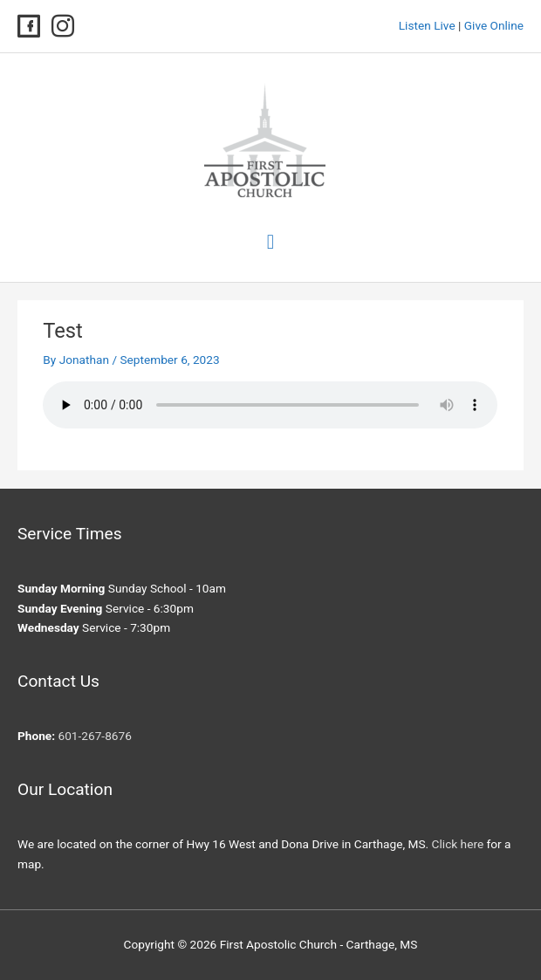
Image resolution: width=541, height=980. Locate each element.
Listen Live (427, 25)
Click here (458, 844)
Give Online (494, 25)
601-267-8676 (94, 736)
